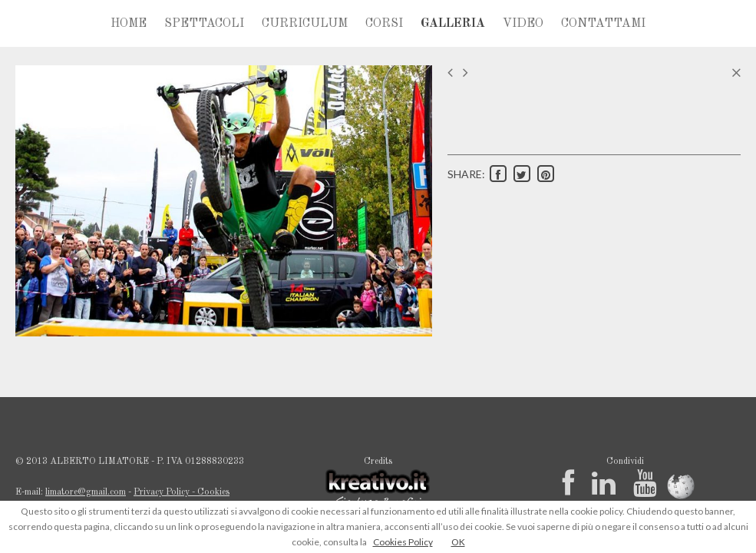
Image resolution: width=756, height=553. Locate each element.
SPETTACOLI (204, 24)
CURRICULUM (305, 24)
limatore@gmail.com (86, 492)
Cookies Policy (403, 542)
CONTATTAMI (603, 24)
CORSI (384, 24)
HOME (129, 24)
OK (458, 542)
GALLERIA (453, 24)
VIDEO (523, 24)
